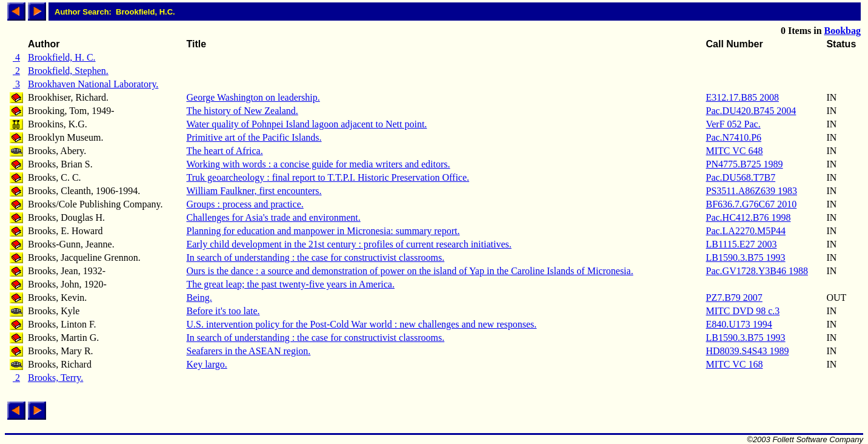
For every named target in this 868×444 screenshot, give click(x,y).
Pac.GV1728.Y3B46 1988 (756, 271)
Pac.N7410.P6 (733, 137)
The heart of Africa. (224, 151)
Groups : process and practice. (245, 204)
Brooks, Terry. (55, 378)
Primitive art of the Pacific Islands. (254, 137)
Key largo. (206, 364)
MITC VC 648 (734, 151)
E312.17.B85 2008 (742, 97)
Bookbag (843, 31)
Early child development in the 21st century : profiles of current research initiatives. (349, 244)
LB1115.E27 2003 (741, 244)
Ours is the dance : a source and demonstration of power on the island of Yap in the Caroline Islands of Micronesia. (409, 271)
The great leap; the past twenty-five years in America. (290, 284)
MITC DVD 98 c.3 (743, 311)
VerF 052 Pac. (733, 124)
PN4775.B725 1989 (744, 164)
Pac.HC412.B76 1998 (748, 217)
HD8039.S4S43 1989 (747, 351)
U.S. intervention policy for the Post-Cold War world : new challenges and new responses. (361, 324)
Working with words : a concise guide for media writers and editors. (318, 164)
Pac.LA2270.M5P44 (746, 231)
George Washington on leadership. (253, 97)
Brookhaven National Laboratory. (93, 84)
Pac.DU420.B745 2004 (751, 111)
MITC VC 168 (734, 364)
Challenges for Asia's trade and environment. (273, 217)
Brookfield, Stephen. (68, 71)
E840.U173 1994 (739, 324)
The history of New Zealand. (242, 111)
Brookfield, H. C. (62, 57)
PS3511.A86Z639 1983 (751, 191)
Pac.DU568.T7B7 (740, 177)
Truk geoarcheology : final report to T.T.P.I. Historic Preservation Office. (328, 177)
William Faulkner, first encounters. (254, 191)
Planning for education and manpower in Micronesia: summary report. (323, 231)
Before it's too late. (223, 311)
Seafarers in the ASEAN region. (248, 351)
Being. (199, 298)
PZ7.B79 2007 (734, 298)
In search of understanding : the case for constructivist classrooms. (315, 257)
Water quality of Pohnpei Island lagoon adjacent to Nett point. (306, 124)
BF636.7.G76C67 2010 (751, 204)
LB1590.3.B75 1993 (745, 257)
